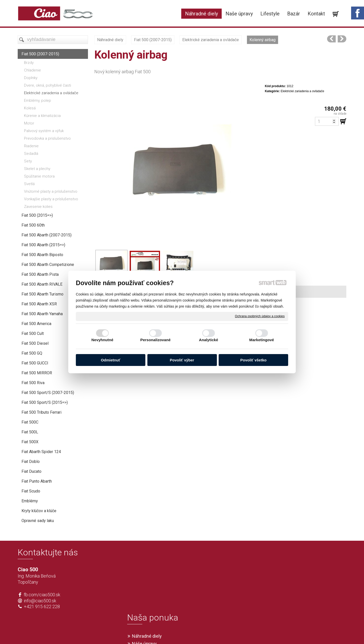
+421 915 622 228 (42, 606)
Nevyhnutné (103, 340)
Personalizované (155, 340)
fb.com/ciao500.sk (42, 595)
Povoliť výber (182, 360)
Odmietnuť (111, 360)
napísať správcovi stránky (167, 632)
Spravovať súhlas (257, 632)
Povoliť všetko (254, 360)
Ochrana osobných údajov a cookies (260, 316)
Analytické (209, 340)
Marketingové (262, 340)
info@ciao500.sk (40, 601)
